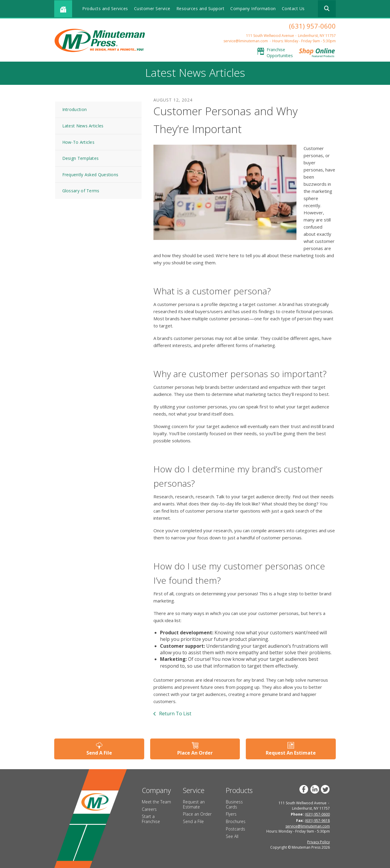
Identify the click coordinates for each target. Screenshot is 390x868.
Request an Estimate (194, 804)
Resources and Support (201, 8)
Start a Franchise (151, 819)
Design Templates (81, 158)
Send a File (193, 821)
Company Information (253, 8)
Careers (149, 809)
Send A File (99, 753)
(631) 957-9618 (317, 821)
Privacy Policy (318, 842)
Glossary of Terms (81, 191)
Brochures (236, 821)
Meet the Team (156, 802)
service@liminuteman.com (246, 41)
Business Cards (234, 804)
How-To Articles (79, 142)
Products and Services (105, 8)
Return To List (175, 714)
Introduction (75, 109)
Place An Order (195, 753)
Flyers (231, 814)
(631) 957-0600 (312, 26)
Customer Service (152, 8)
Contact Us (293, 8)
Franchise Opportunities (280, 53)
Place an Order (197, 814)
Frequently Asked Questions (90, 175)
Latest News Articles (83, 126)
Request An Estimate (291, 753)
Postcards (236, 829)
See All (232, 836)
